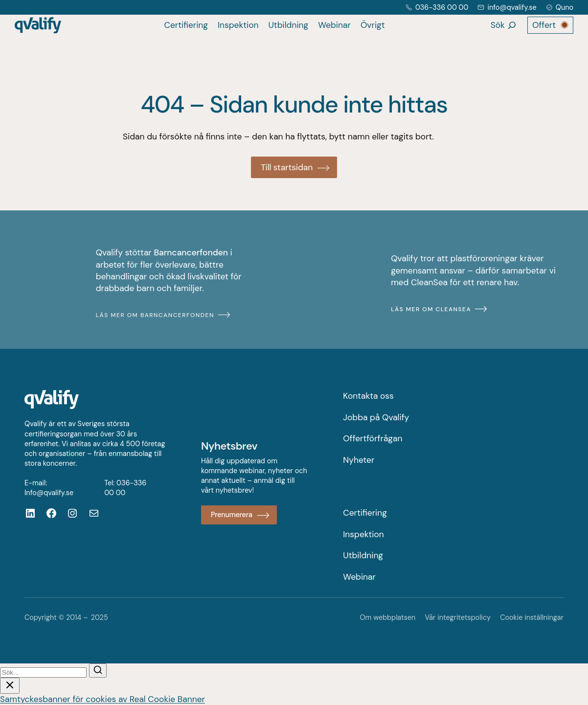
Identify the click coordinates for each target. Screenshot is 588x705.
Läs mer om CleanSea (431, 309)
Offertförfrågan (373, 438)
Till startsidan (287, 167)
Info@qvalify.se (49, 493)
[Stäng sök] (10, 686)
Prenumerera (232, 515)
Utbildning (288, 25)
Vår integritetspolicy (458, 617)
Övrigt (373, 25)
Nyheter (359, 460)
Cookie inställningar (532, 617)
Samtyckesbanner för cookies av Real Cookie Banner (102, 699)
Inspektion (238, 25)
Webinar (334, 25)
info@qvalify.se (512, 7)
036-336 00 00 (442, 7)
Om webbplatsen (387, 617)
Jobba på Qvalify (376, 417)
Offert (544, 25)
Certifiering (186, 25)
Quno (565, 7)
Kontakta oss (368, 396)
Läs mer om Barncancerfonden (155, 315)
